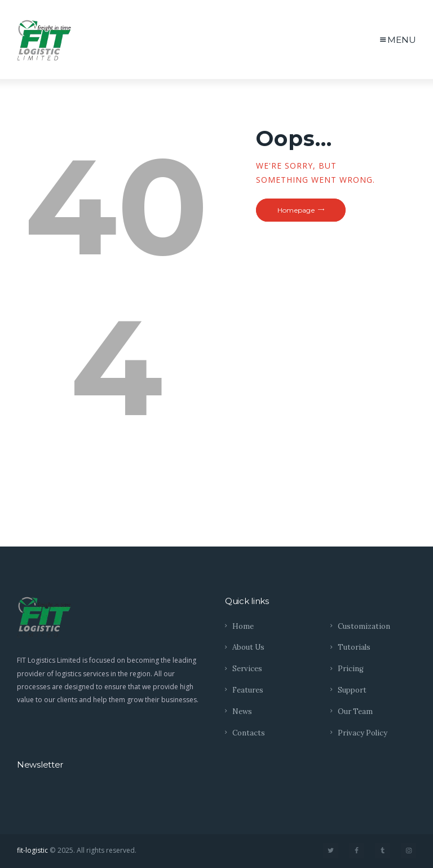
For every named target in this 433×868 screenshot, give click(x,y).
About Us (248, 647)
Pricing (351, 669)
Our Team (355, 711)
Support (352, 690)
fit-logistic (32, 850)
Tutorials (354, 647)
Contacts (249, 733)
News (242, 711)
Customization (364, 626)
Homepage (296, 210)
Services (247, 669)
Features (248, 690)
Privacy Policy (363, 733)
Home (243, 626)
